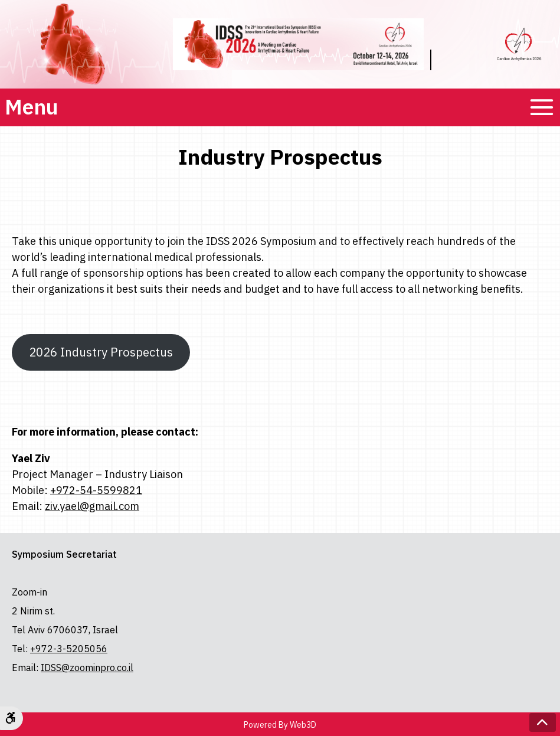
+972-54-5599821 (96, 490)
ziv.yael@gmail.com (92, 506)
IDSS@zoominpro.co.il (87, 668)
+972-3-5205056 (69, 649)
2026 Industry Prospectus (105, 357)
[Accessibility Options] (12, 718)
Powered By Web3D (280, 725)
